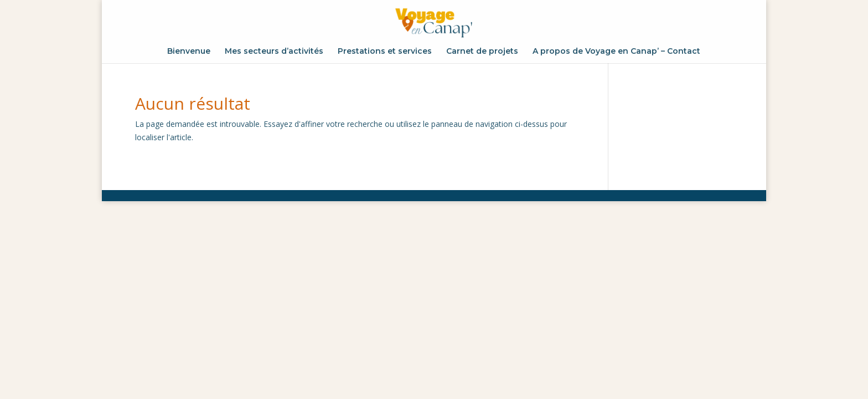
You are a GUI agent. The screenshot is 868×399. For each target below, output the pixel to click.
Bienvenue (189, 52)
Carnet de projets (482, 52)
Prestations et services (385, 52)
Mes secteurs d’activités (274, 52)
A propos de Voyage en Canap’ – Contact (616, 52)
